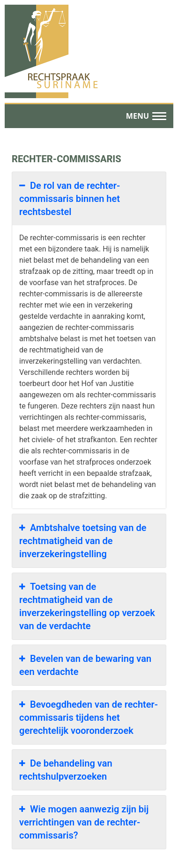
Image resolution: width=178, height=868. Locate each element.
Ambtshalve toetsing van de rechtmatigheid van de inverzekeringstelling (83, 540)
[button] (146, 116)
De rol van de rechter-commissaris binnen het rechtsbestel (70, 198)
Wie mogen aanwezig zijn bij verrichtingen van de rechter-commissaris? (84, 822)
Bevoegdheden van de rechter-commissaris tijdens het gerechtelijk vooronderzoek (89, 717)
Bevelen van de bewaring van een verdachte (85, 665)
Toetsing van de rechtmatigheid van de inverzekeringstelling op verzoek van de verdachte (87, 606)
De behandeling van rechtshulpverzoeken (66, 769)
